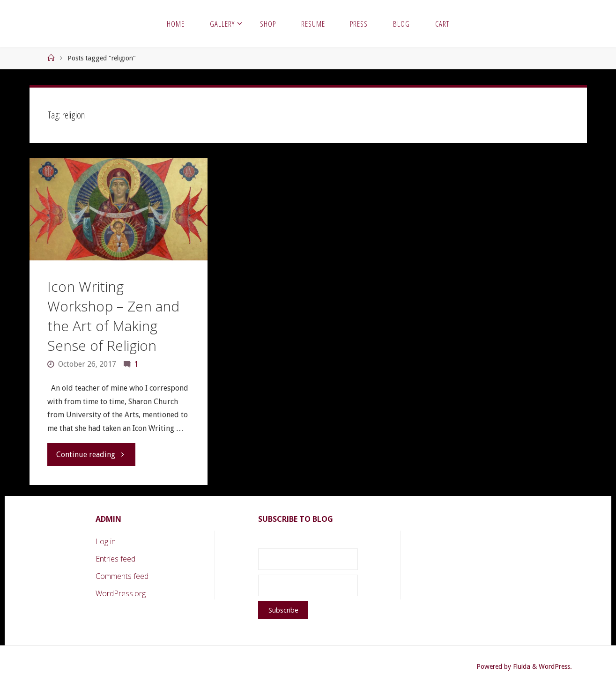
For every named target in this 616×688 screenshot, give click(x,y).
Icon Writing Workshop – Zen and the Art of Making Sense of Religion (113, 316)
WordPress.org (121, 593)
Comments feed (122, 576)
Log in (106, 541)
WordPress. (555, 666)
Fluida (521, 666)
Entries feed (115, 559)
